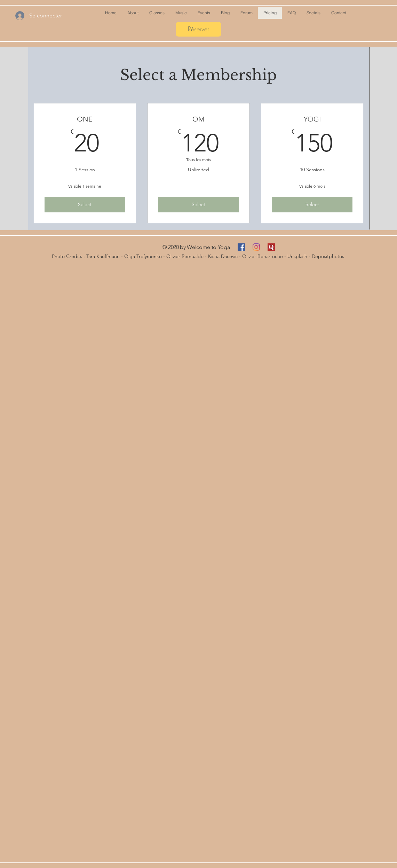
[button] (225, 13)
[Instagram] (256, 247)
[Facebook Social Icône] (241, 247)
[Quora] (271, 247)
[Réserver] (198, 29)
